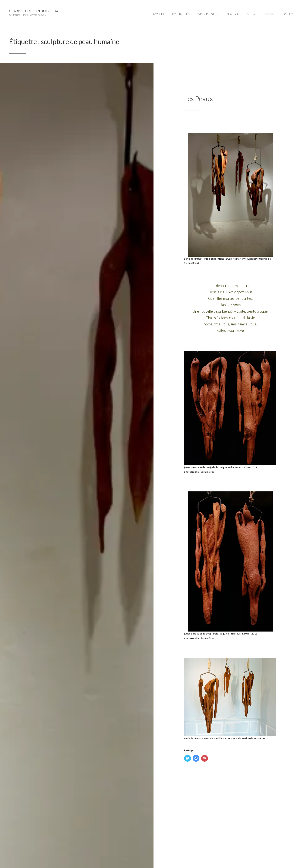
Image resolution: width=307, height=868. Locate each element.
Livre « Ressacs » (208, 14)
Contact (288, 14)
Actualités (181, 14)
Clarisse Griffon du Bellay (34, 11)
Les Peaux (199, 99)
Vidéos (253, 14)
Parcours (234, 14)
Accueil (159, 14)
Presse (269, 14)
